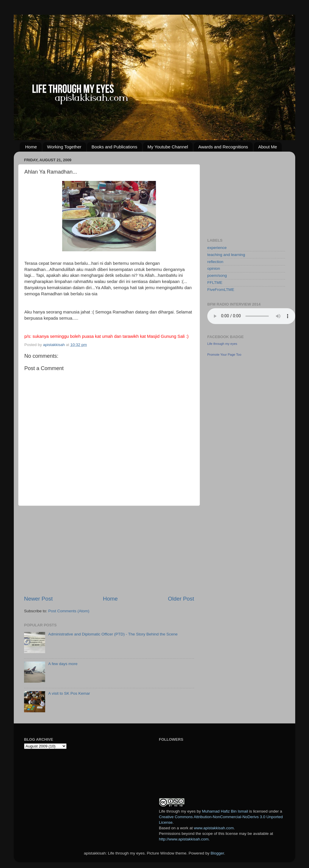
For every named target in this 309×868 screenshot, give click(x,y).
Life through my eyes (222, 344)
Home (31, 147)
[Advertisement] (109, 550)
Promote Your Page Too (224, 355)
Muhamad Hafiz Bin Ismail (225, 811)
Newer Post (38, 599)
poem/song (217, 276)
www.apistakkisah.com (214, 828)
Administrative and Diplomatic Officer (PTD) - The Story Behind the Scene (113, 634)
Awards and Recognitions (223, 147)
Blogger (217, 853)
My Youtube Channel (168, 147)
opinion (214, 268)
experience (217, 248)
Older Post (181, 599)
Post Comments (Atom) (69, 611)
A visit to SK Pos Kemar (69, 693)
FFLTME (215, 283)
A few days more (63, 664)
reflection (215, 262)
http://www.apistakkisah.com (184, 839)
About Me (268, 147)
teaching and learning (226, 255)
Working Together (64, 147)
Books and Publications (114, 147)
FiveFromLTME (221, 290)
